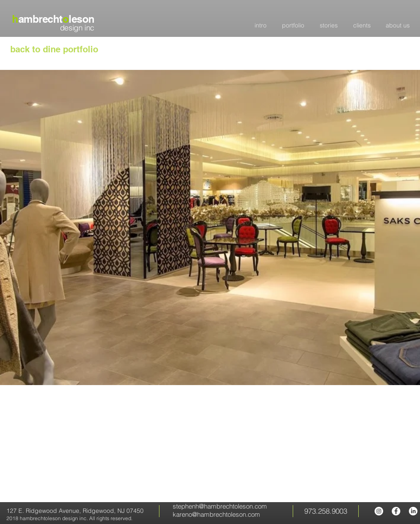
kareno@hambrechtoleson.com (216, 514)
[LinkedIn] (413, 511)
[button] (210, 227)
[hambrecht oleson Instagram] (379, 511)
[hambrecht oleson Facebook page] (396, 511)
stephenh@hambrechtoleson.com (220, 506)
